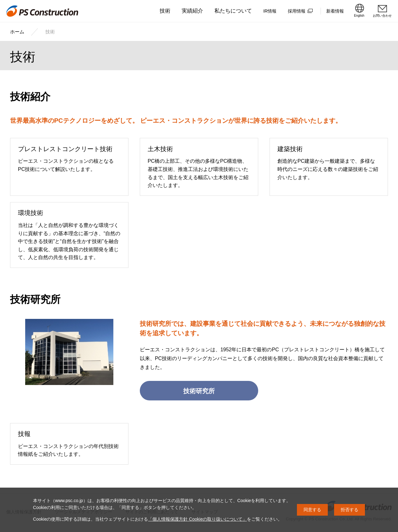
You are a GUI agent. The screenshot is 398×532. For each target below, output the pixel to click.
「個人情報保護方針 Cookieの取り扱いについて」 (197, 519)
